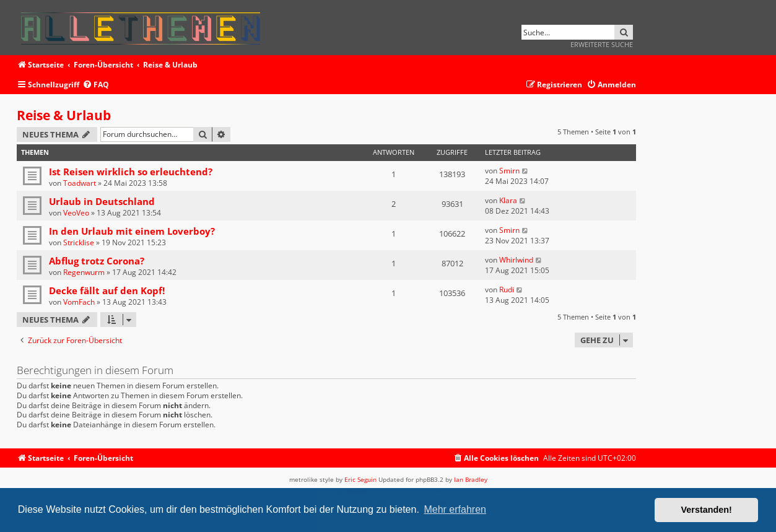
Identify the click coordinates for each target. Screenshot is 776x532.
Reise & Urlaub (64, 115)
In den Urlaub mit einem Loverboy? (132, 231)
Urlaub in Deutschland (102, 201)
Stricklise (79, 242)
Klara (508, 200)
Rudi (507, 290)
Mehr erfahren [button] (455, 509)
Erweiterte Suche (602, 44)
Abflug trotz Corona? (97, 261)
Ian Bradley (471, 479)
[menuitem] (96, 85)
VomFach (79, 302)
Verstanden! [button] (707, 510)
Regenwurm (84, 272)
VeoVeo (76, 213)
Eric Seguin (360, 479)
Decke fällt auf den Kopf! (107, 290)
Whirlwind (516, 260)
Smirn (509, 171)
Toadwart (80, 183)
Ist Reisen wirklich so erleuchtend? (131, 172)
